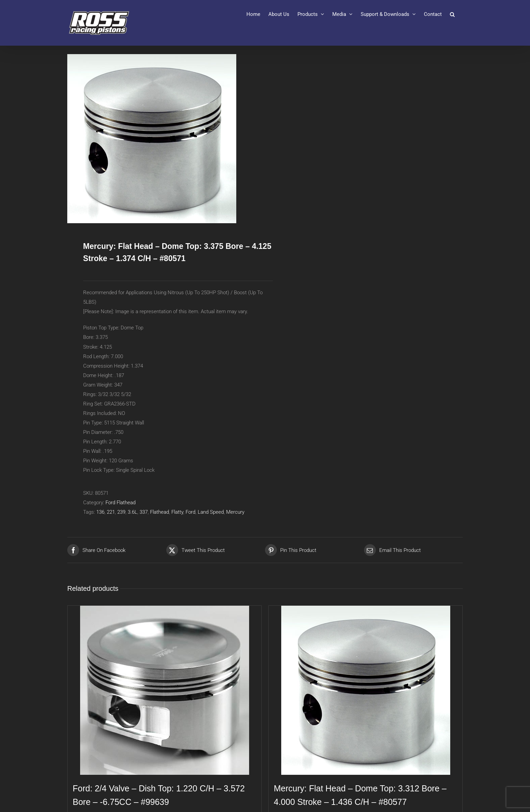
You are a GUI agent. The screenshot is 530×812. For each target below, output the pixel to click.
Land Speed (211, 512)
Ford (190, 512)
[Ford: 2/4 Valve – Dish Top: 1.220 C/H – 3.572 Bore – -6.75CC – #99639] (164, 690)
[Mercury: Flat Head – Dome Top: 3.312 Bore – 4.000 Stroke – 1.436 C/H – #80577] (366, 690)
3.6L (132, 512)
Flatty (177, 512)
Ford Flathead (121, 503)
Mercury (235, 512)
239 (121, 512)
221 (111, 512)
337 (144, 512)
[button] (452, 14)
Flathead (160, 512)
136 (100, 512)
